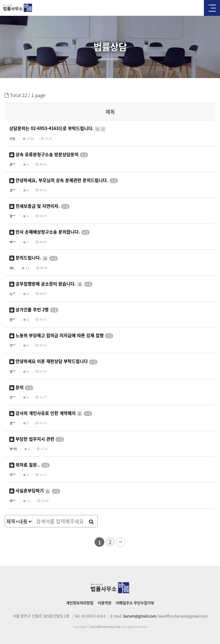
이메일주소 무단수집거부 (135, 603)
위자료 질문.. (29, 465)
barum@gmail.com (140, 616)
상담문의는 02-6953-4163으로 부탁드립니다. (58, 129)
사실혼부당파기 (35, 491)
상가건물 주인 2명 (34, 310)
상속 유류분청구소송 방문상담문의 (49, 154)
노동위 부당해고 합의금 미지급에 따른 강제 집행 (61, 336)
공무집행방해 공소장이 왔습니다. (51, 284)
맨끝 (121, 542)
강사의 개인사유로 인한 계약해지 (51, 413)
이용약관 (105, 603)
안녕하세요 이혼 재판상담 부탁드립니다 (53, 361)
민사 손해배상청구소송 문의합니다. (49, 232)
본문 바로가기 (0, 0)
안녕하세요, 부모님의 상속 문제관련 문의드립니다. (64, 180)
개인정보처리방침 (80, 603)
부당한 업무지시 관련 (37, 439)
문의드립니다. (34, 258)
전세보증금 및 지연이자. (39, 206)
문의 (21, 387)
